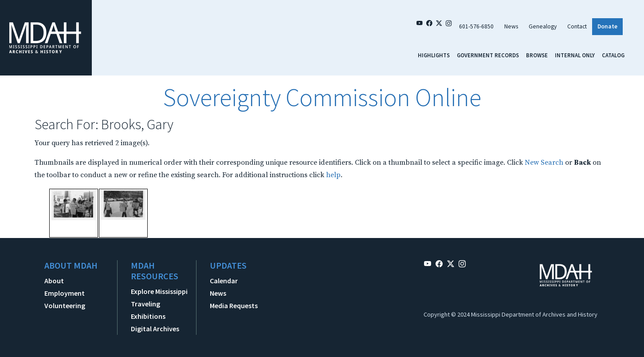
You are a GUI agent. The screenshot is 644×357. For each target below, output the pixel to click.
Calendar (224, 281)
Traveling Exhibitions (148, 310)
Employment (65, 293)
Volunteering (65, 305)
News (511, 26)
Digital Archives (155, 329)
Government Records (488, 55)
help (333, 175)
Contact (577, 26)
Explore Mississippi (159, 291)
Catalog (613, 55)
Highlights (434, 55)
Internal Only (575, 55)
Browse (537, 55)
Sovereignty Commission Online (322, 97)
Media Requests (234, 305)
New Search (544, 163)
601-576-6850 (476, 26)
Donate (607, 26)
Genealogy (543, 26)
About (54, 281)
